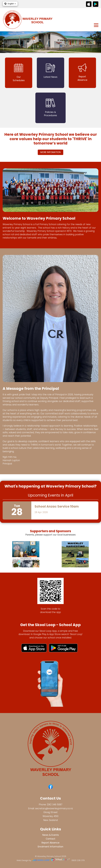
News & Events (51, 835)
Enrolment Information (50, 847)
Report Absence (50, 843)
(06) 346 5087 (55, 805)
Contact (50, 839)
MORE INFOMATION (50, 152)
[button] (10, 4)
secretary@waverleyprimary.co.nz (54, 808)
